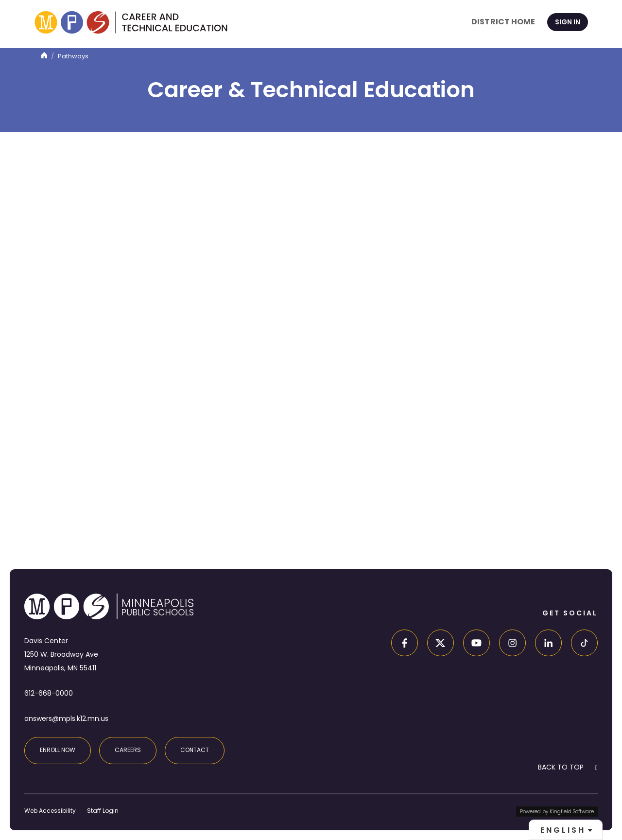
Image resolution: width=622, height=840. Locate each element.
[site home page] (131, 22)
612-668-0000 (49, 693)
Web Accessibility (50, 811)
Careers (128, 750)
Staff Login (103, 811)
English (563, 830)
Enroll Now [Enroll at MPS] (58, 750)
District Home (503, 22)
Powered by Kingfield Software (557, 812)
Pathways (73, 56)
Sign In (568, 22)
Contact (195, 750)
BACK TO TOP (561, 767)
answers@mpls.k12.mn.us (66, 718)
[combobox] (566, 830)
